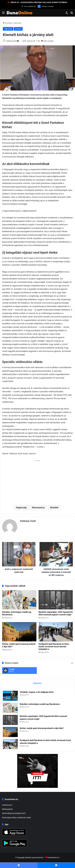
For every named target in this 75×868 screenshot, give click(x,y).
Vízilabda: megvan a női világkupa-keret (37, 692)
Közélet (18, 29)
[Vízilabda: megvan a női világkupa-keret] (10, 696)
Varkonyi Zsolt (12, 41)
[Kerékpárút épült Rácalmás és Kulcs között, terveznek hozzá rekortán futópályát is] (56, 632)
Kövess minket (46, 6)
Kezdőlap (8, 23)
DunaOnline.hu (53, 858)
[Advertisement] (37, 481)
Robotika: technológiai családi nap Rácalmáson (40, 704)
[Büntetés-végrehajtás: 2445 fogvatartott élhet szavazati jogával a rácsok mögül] (56, 600)
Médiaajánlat (7, 809)
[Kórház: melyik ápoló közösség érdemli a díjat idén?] (19, 632)
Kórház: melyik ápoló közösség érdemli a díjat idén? (42, 728)
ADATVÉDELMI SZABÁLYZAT (14, 813)
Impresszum (7, 805)
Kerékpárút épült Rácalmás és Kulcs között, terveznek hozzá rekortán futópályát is (54, 647)
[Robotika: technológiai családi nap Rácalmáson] (19, 600)
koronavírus (39, 508)
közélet (55, 508)
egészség (22, 508)
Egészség (17, 23)
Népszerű (37, 683)
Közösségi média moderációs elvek (17, 817)
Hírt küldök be (29, 6)
